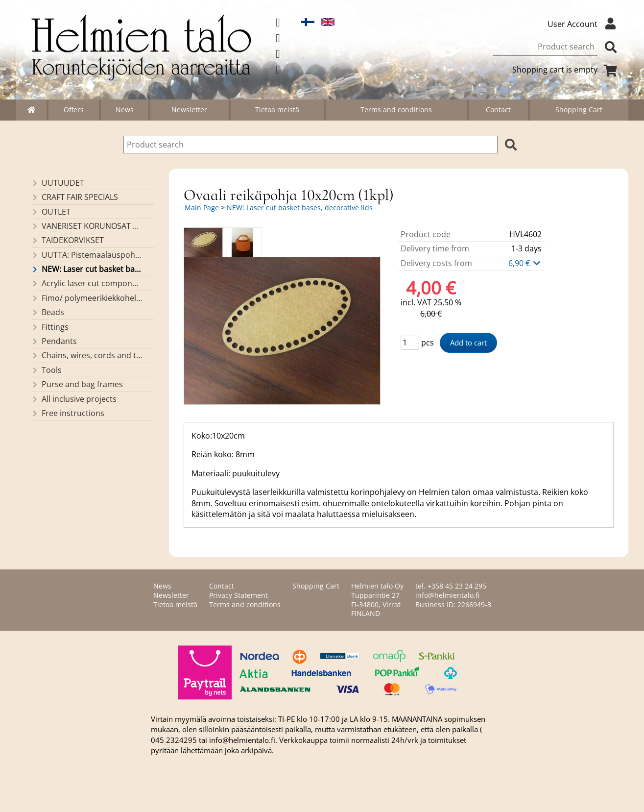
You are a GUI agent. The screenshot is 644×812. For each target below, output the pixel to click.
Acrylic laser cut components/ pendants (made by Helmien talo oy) (86, 283)
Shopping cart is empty (567, 70)
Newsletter (189, 110)
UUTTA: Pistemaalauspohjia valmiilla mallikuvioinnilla (86, 255)
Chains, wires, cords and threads (86, 355)
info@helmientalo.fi (447, 595)
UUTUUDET (58, 183)
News (125, 110)
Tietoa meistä (277, 110)
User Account (584, 24)
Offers (74, 110)
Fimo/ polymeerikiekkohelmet (86, 298)
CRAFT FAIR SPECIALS (74, 197)
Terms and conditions (396, 110)
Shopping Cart (579, 110)
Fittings (50, 327)
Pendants (54, 341)
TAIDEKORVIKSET (67, 240)
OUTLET (51, 212)
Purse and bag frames (77, 384)
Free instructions (68, 413)
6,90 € (525, 263)
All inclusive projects (74, 399)
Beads (48, 312)
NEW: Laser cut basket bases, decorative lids (86, 269)
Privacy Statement (239, 595)
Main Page (202, 208)
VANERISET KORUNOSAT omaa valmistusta (86, 226)
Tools (46, 370)
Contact (498, 110)
